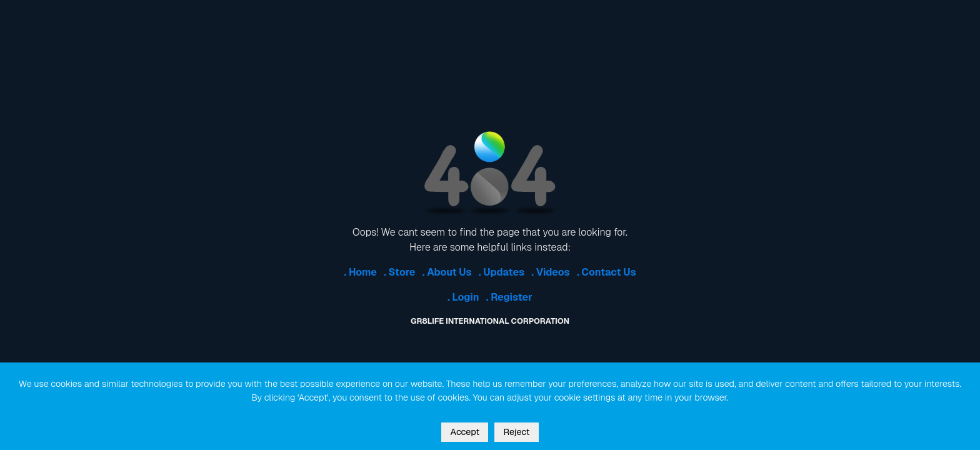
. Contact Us (607, 272)
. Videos (550, 272)
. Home (360, 272)
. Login (463, 297)
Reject (516, 432)
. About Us (447, 272)
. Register (509, 297)
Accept (465, 432)
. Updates (502, 272)
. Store (399, 272)
